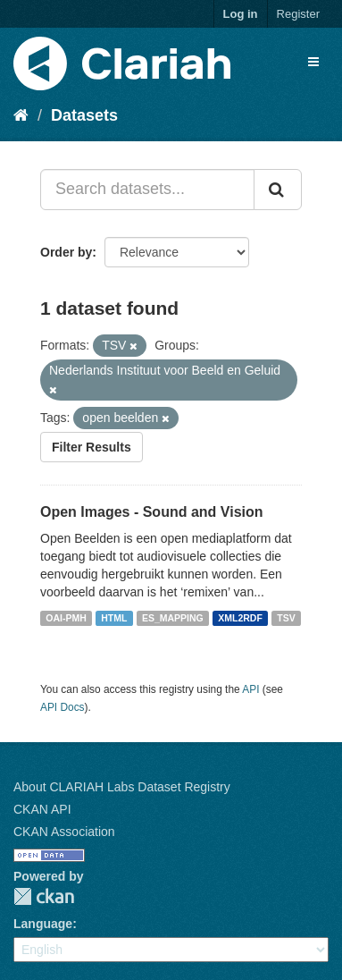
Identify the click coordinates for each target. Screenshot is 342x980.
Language (43, 924)
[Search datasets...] (147, 190)
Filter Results (92, 447)
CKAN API (42, 809)
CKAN (44, 896)
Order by (66, 252)
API (250, 689)
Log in (241, 14)
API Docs (63, 707)
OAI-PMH (66, 618)
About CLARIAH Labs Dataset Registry (122, 787)
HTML (114, 618)
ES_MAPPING (173, 618)
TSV (286, 618)
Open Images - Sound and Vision (152, 512)
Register (298, 14)
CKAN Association (64, 832)
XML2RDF (240, 618)
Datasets (84, 115)
